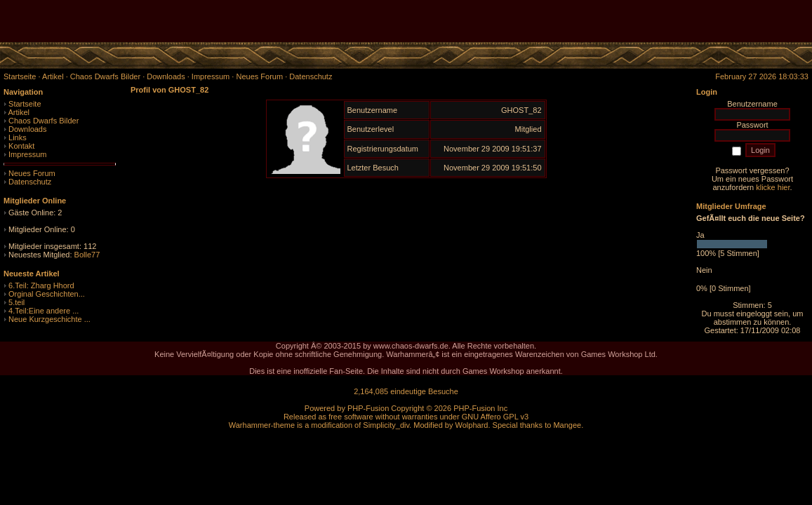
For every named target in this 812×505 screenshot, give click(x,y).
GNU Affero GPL (490, 417)
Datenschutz (30, 182)
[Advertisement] (648, 21)
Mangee (567, 425)
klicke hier (773, 187)
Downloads (27, 129)
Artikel (19, 112)
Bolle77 (87, 255)
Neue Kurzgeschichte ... (49, 319)
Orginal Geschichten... (47, 294)
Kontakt (21, 146)
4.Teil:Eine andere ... (44, 311)
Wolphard (472, 425)
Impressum (27, 154)
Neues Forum (32, 173)
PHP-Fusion (368, 408)
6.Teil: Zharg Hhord (41, 285)
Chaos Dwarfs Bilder (44, 121)
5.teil (16, 302)
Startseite (25, 104)
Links (18, 137)
